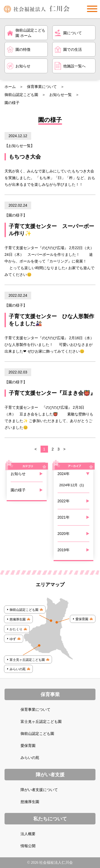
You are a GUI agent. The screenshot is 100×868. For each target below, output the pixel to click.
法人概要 (28, 834)
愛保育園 (82, 619)
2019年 (64, 550)
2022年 (64, 501)
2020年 (64, 534)
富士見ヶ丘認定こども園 (27, 660)
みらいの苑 (18, 669)
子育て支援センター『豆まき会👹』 (52, 393)
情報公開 (28, 846)
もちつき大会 (25, 157)
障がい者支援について (39, 790)
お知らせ (18, 474)
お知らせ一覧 (61, 95)
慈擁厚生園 (18, 619)
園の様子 (16, 215)
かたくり (16, 629)
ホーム (10, 87)
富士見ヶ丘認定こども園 (41, 722)
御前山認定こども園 (21, 95)
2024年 (64, 474)
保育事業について (42, 87)
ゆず (13, 639)
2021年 (64, 517)
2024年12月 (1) (72, 485)
